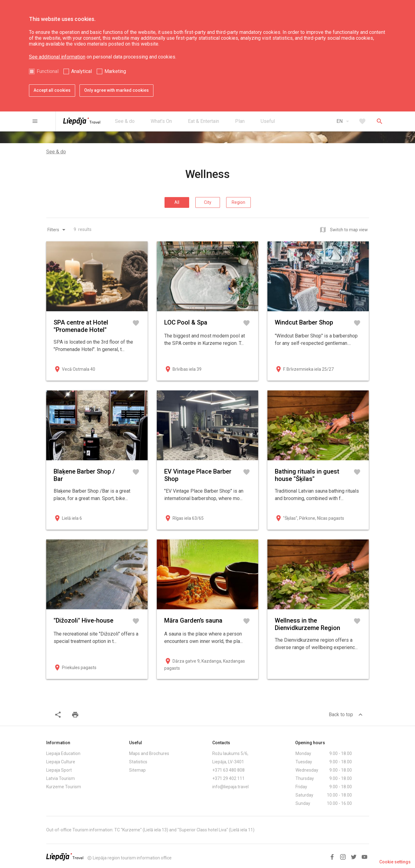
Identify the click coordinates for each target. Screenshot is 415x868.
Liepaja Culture (61, 762)
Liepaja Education (63, 753)
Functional (48, 71)
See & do (56, 152)
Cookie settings (395, 862)
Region (238, 202)
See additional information (57, 57)
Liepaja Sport (59, 770)
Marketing (115, 71)
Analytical (81, 71)
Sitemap (137, 770)
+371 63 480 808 (228, 770)
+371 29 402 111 (228, 778)
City (208, 202)
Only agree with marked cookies (116, 90)
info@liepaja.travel (230, 787)
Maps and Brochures (149, 753)
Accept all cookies (52, 90)
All (177, 202)
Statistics (138, 762)
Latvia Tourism (61, 778)
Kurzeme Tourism (64, 787)
